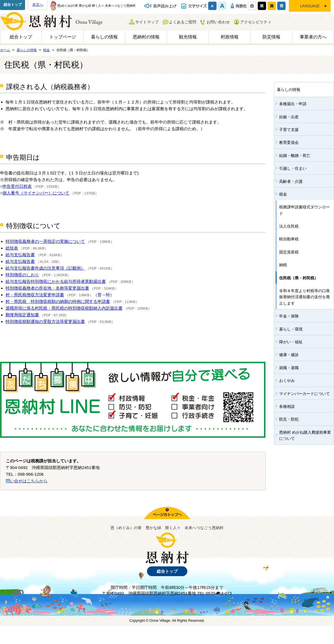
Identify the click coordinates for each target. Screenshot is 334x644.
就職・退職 (289, 368)
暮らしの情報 (104, 37)
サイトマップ (147, 22)
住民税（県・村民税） (299, 278)
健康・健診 (289, 355)
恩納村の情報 (146, 37)
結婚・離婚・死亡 (295, 156)
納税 (283, 265)
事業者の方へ (313, 37)
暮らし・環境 (291, 329)
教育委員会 (289, 142)
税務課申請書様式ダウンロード (304, 210)
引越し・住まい (293, 168)
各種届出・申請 (293, 104)
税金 (283, 194)
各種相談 (287, 406)
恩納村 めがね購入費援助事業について (305, 435)
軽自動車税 (289, 239)
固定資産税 (289, 252)
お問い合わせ (218, 22)
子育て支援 (289, 130)
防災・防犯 (289, 419)
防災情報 (271, 37)
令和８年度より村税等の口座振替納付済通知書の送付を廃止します (304, 297)
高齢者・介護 (291, 181)
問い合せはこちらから (27, 481)
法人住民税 (289, 226)
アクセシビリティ (256, 22)
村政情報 (230, 37)
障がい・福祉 (291, 342)
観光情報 (188, 37)
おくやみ (287, 381)
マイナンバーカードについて (304, 394)
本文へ (38, 5)
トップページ (63, 37)
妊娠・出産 (289, 117)
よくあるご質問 (183, 22)
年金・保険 (289, 316)
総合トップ (13, 5)
